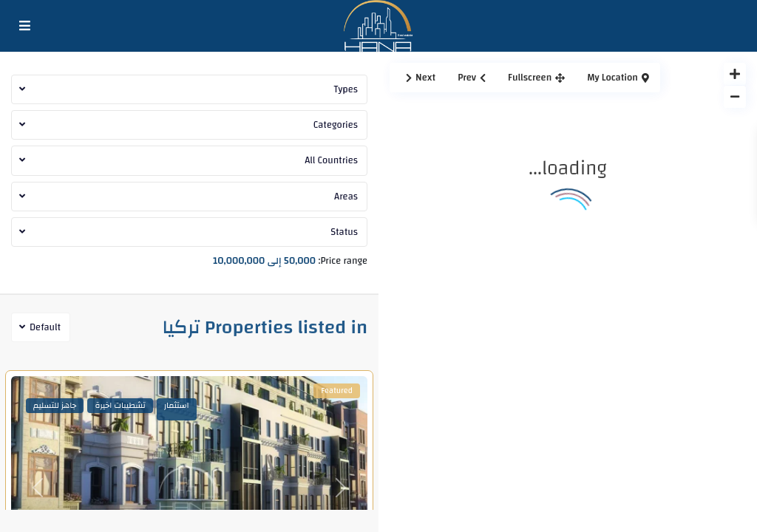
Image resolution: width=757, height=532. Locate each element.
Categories (336, 125)
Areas (346, 197)
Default (45, 327)
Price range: (343, 259)
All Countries (331, 160)
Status (344, 232)
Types (346, 89)
